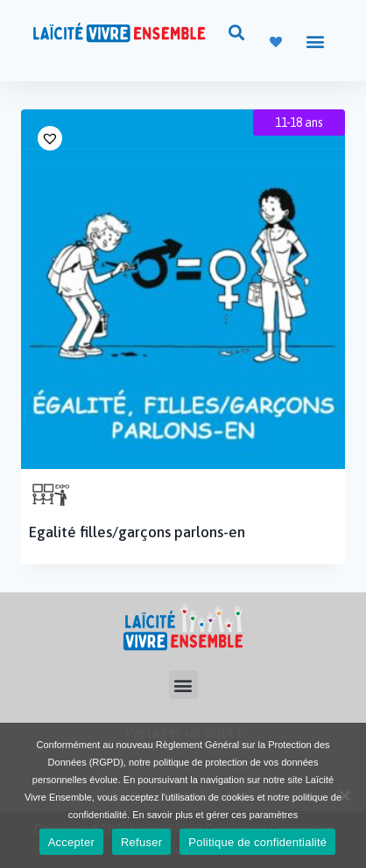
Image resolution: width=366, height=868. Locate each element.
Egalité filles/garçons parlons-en (137, 532)
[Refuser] (344, 795)
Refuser (141, 842)
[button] (236, 32)
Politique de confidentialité (257, 842)
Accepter (71, 842)
